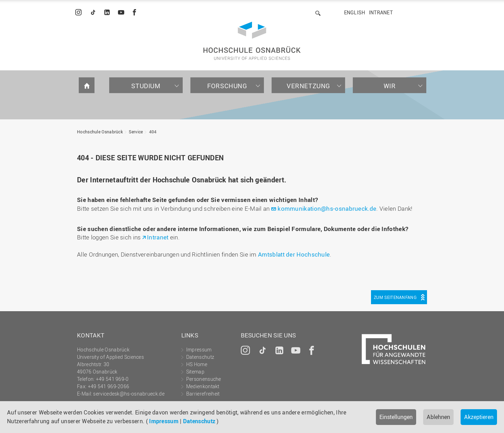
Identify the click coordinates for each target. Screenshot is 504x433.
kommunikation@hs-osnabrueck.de (327, 208)
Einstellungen (396, 417)
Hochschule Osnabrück (100, 132)
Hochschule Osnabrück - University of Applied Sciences (252, 41)
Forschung (227, 86)
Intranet (381, 12)
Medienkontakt (203, 386)
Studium (146, 86)
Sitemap (195, 372)
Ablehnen (438, 417)
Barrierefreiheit (203, 394)
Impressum (164, 421)
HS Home (197, 364)
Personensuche (204, 379)
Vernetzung (308, 86)
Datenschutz (199, 421)
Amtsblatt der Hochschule (294, 254)
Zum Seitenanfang (395, 297)
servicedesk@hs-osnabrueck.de (129, 394)
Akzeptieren (479, 417)
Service (136, 132)
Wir (390, 86)
